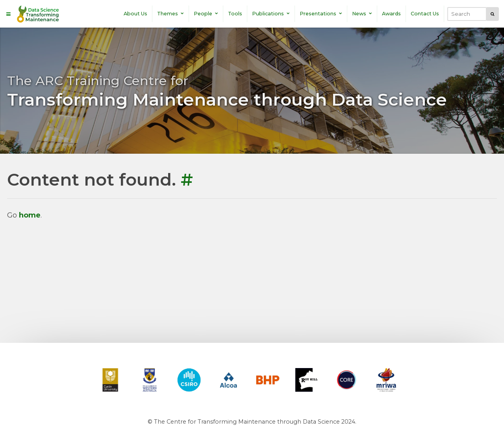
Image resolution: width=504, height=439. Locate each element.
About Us (135, 14)
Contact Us (425, 14)
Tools (235, 14)
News (362, 14)
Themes (170, 14)
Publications (271, 14)
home (30, 215)
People (206, 14)
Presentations (321, 14)
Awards (391, 14)
